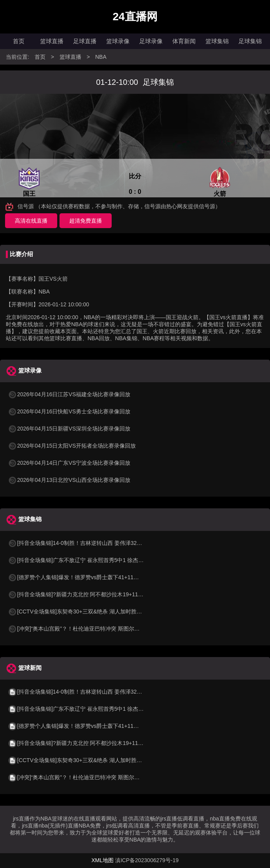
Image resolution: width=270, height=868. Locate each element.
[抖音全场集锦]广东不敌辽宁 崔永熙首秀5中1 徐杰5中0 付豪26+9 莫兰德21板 (106, 560)
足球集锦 (250, 41)
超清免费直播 (86, 221)
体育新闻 (184, 41)
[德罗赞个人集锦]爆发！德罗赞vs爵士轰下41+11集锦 (76, 577)
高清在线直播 (31, 221)
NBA (101, 57)
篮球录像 (118, 41)
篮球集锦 (217, 41)
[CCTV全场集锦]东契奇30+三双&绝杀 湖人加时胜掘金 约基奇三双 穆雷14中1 (105, 611)
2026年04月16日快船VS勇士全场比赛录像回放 (69, 411)
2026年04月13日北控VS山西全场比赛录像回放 (69, 480)
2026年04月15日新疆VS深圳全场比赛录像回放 (69, 429)
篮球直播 (52, 41)
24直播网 (135, 17)
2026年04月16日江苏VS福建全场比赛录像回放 (69, 394)
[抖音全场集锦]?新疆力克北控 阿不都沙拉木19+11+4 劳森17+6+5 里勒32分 (103, 594)
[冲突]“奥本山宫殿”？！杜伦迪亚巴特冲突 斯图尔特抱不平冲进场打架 (96, 629)
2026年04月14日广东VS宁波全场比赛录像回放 (69, 463)
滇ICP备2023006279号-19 (147, 860)
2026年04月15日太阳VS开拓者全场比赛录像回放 (72, 446)
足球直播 (85, 41)
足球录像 (151, 41)
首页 (19, 41)
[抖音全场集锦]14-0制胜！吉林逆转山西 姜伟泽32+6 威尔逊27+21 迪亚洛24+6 (107, 543)
